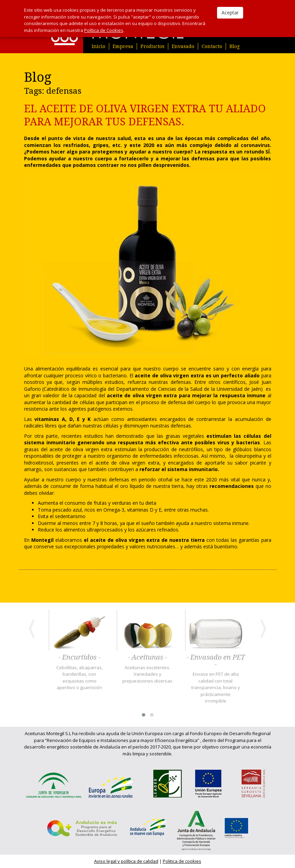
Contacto (212, 46)
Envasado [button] (183, 46)
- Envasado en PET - (216, 661)
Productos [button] (152, 46)
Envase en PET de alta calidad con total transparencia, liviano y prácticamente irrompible (216, 687)
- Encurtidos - (79, 658)
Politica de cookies (182, 861)
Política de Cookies (104, 30)
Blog (235, 46)
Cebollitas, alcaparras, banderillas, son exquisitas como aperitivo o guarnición (80, 678)
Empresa (123, 46)
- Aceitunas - (147, 658)
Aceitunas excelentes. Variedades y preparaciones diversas (147, 674)
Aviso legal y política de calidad (126, 861)
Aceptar (230, 13)
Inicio (99, 46)
